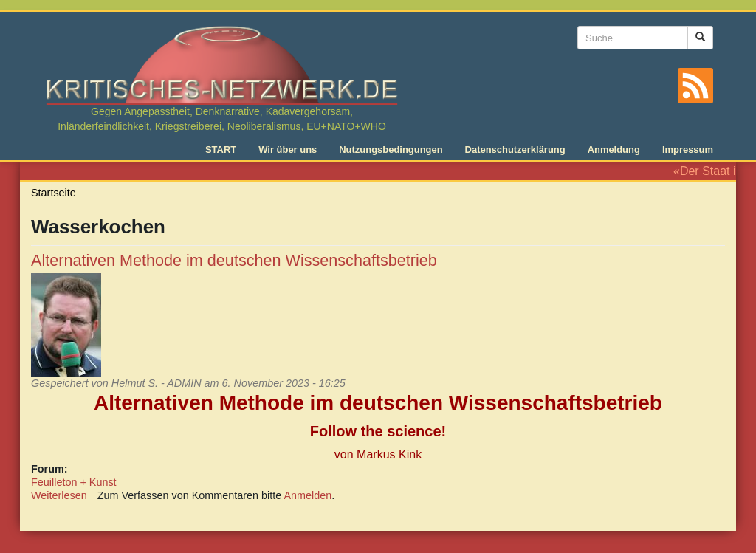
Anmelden (308, 495)
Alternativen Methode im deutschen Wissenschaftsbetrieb (234, 260)
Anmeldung (614, 150)
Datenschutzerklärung (515, 150)
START (221, 150)
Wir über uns (288, 150)
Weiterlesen (59, 495)
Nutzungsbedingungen (391, 150)
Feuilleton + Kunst (74, 482)
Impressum (688, 150)
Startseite (54, 193)
